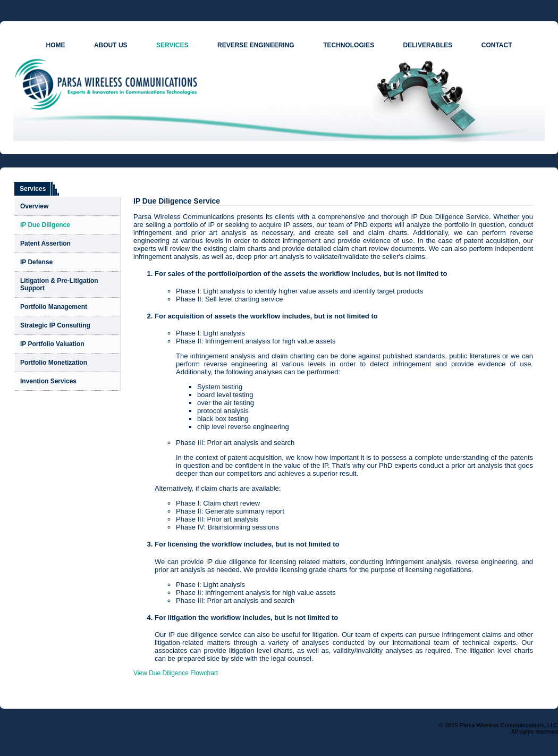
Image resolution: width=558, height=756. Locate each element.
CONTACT (497, 45)
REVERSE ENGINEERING (256, 45)
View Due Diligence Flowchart (176, 673)
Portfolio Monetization (54, 363)
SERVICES (172, 45)
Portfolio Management (54, 307)
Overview (34, 206)
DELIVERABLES (428, 45)
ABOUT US (111, 45)
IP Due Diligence (45, 225)
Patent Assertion (45, 243)
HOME (55, 45)
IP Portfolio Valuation (52, 344)
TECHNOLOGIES (349, 45)
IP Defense (36, 262)
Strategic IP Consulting (55, 325)
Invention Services (48, 381)
